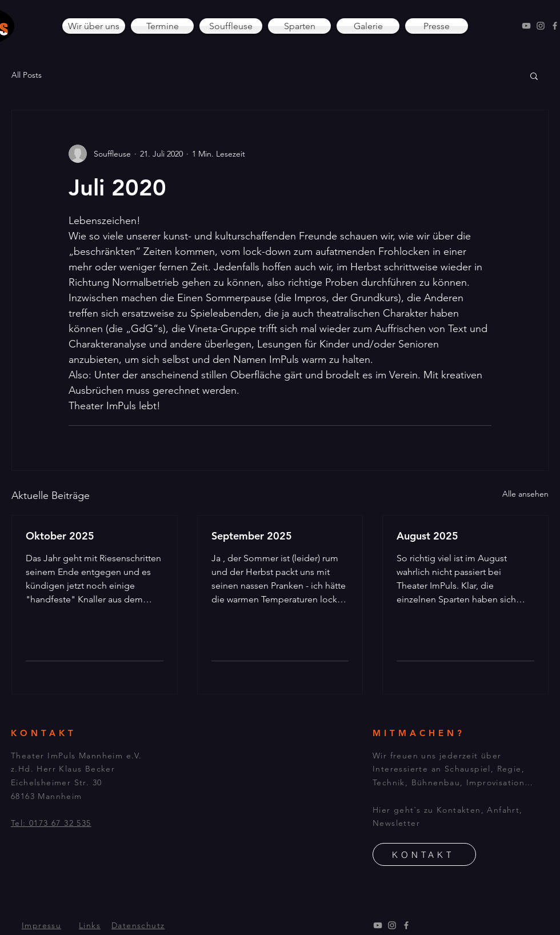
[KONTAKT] (424, 854)
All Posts (27, 75)
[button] (534, 75)
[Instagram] (541, 26)
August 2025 (427, 536)
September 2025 (252, 536)
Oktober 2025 (60, 536)
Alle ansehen (525, 494)
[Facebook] (555, 26)
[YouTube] (526, 26)
